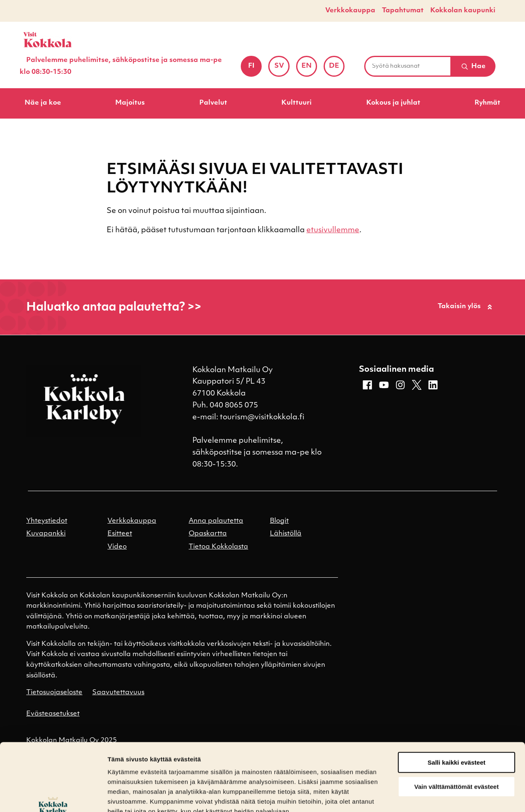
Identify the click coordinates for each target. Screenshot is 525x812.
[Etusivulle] (48, 40)
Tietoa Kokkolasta (218, 547)
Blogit (279, 521)
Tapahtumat (403, 11)
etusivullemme (333, 230)
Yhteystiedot (47, 521)
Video (117, 547)
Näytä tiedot (125, 796)
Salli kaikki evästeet (457, 705)
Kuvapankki (46, 534)
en (309, 69)
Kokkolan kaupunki (463, 11)
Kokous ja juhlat (393, 103)
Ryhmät (487, 103)
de (337, 69)
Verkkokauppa (350, 11)
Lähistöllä (286, 534)
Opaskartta (208, 534)
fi (255, 69)
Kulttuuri (297, 103)
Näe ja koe (43, 103)
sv (282, 69)
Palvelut (213, 103)
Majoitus (130, 103)
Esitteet (120, 534)
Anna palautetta (216, 521)
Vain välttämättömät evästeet (457, 729)
